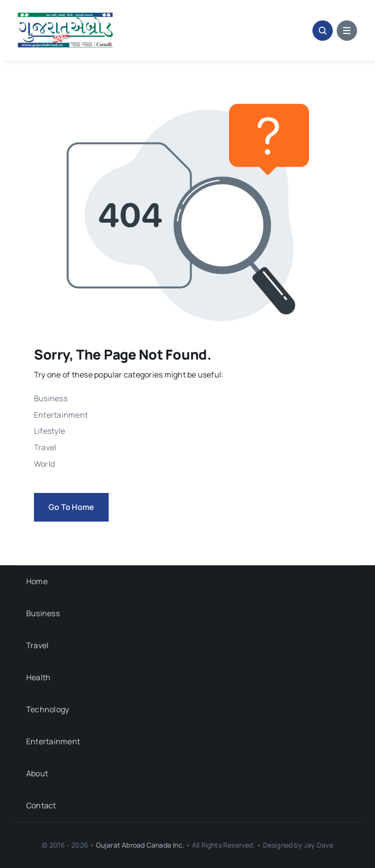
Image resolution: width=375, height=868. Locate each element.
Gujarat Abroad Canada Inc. (140, 845)
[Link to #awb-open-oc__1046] (323, 31)
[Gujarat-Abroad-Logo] (65, 14)
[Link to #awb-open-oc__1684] (347, 31)
